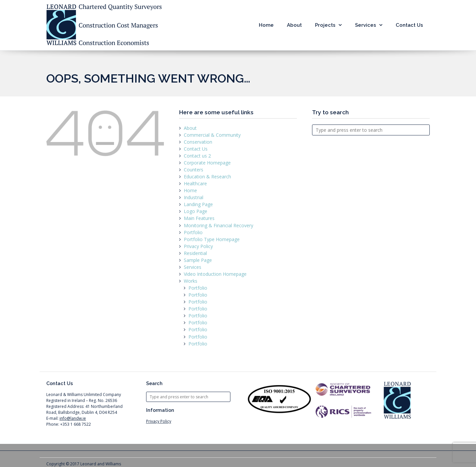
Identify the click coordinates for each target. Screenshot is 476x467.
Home (266, 25)
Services (366, 25)
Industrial (194, 197)
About (294, 25)
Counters (194, 170)
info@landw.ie (73, 418)
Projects (325, 25)
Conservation (198, 142)
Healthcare (195, 183)
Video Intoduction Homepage (215, 274)
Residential (195, 253)
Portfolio (193, 232)
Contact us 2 (197, 156)
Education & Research (207, 177)
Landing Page (198, 204)
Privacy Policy (198, 246)
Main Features (199, 218)
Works (191, 281)
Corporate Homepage (207, 163)
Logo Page (196, 211)
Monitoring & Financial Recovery (218, 225)
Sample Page (198, 260)
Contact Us (409, 25)
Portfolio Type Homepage (212, 239)
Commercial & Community (212, 135)
